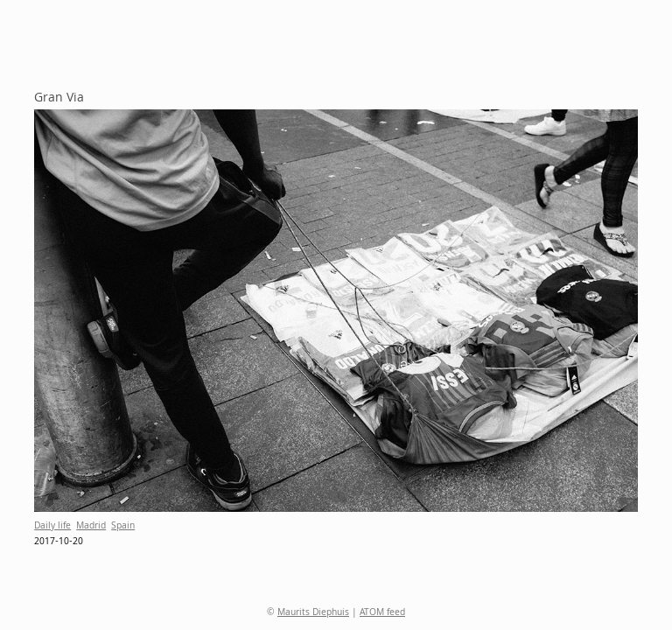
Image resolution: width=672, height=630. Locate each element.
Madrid (91, 527)
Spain (123, 527)
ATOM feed (382, 613)
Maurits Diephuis (313, 613)
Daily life (52, 527)
